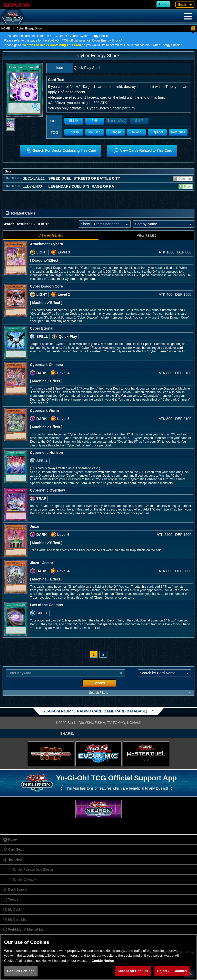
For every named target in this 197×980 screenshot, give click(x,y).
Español (157, 132)
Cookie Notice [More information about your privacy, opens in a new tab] (103, 961)
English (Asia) (117, 121)
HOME (6, 28)
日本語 (74, 121)
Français (115, 132)
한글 (95, 121)
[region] (98, 957)
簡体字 (139, 121)
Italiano (136, 132)
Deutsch (95, 132)
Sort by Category (24, 880)
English (74, 132)
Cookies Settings (21, 971)
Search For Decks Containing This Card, (52, 45)
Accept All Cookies (133, 971)
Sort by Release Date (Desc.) (33, 870)
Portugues (178, 132)
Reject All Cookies (172, 971)
